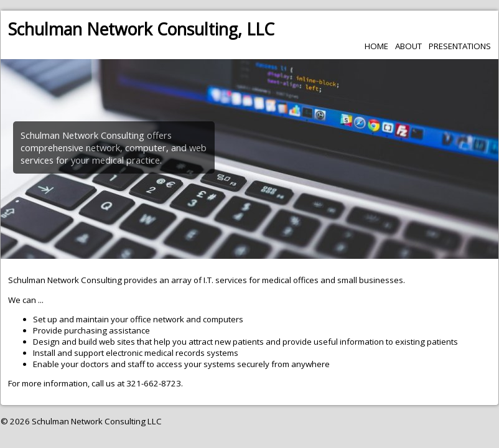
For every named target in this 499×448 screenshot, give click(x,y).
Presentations (460, 46)
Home (376, 46)
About (408, 46)
